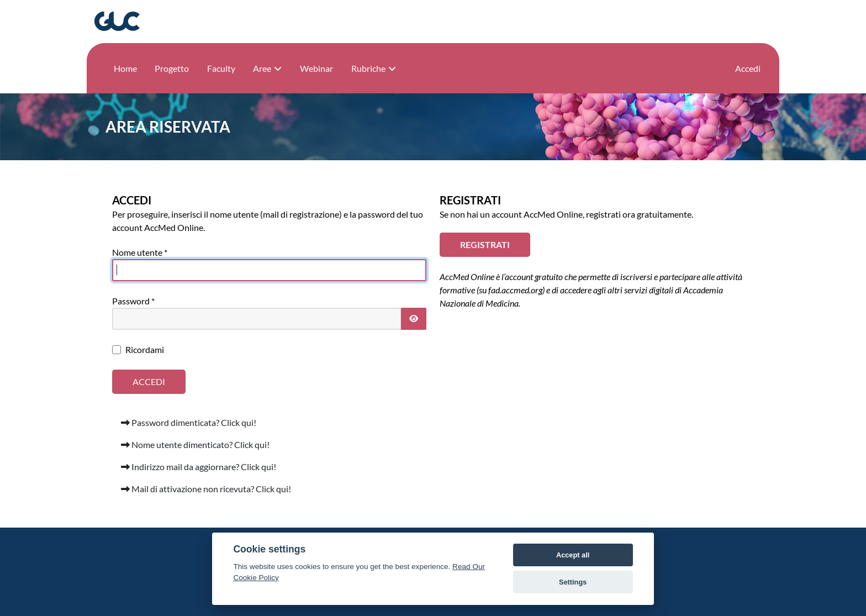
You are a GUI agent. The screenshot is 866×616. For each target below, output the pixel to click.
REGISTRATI (485, 244)
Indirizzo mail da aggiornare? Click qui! (199, 467)
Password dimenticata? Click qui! (189, 422)
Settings (573, 582)
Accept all (573, 555)
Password (133, 301)
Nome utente (140, 252)
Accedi (748, 68)
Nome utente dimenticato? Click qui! (195, 444)
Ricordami (145, 349)
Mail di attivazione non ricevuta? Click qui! (206, 489)
